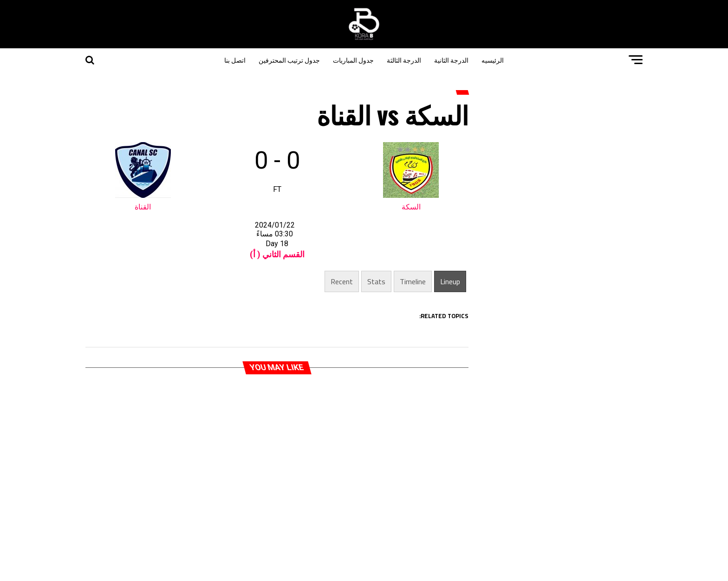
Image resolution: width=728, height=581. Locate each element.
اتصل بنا (235, 60)
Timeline (413, 281)
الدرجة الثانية (451, 60)
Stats (376, 281)
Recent (342, 281)
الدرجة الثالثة (404, 60)
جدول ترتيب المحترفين (289, 60)
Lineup (450, 281)
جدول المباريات (353, 60)
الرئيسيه (493, 60)
